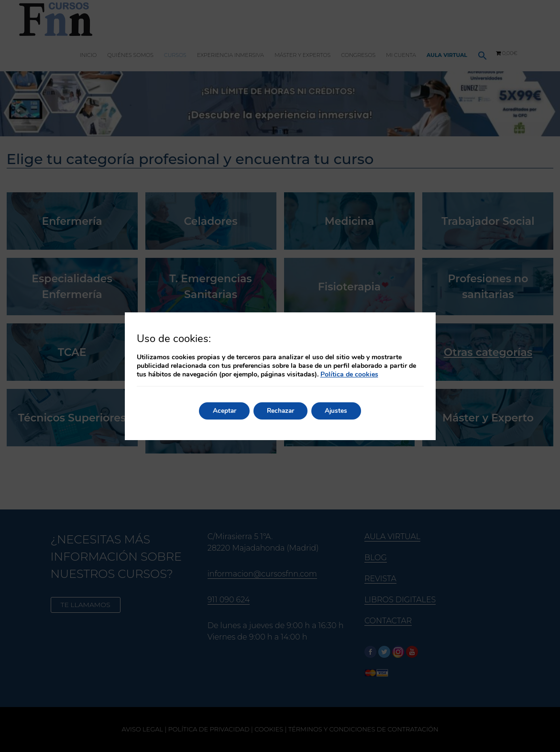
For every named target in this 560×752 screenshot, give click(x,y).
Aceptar (222, 411)
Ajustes (339, 411)
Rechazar (281, 411)
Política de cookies (349, 374)
